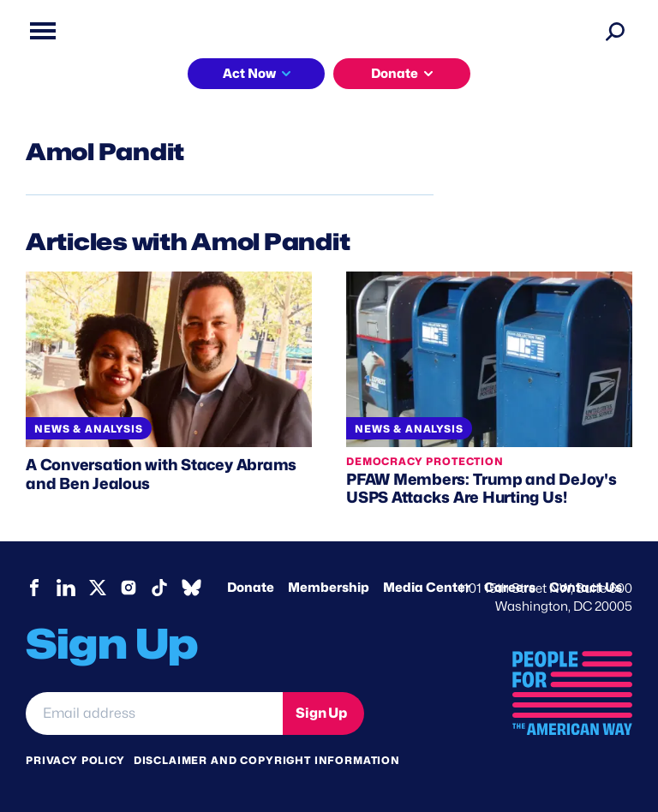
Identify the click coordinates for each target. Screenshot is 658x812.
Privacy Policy (75, 760)
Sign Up (321, 713)
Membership (329, 588)
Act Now (249, 74)
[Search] (615, 31)
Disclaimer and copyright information (267, 760)
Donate (395, 74)
